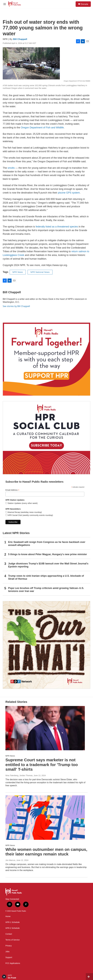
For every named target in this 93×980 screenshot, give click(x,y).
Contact (9, 934)
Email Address (12, 490)
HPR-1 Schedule (13, 922)
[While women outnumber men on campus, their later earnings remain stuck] (45, 818)
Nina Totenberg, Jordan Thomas (19, 775)
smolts (11, 168)
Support (9, 957)
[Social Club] (46, 438)
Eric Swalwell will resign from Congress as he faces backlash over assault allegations (47, 544)
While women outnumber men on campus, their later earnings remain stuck (46, 852)
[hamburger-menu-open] (5, 4)
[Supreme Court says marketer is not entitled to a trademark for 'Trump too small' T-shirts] (45, 728)
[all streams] (89, 977)
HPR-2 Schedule (13, 928)
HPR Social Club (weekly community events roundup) (30, 515)
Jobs (7, 952)
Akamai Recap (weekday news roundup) (24, 512)
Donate (84, 4)
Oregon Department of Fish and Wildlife (42, 128)
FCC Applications (13, 963)
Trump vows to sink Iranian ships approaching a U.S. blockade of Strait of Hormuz (46, 577)
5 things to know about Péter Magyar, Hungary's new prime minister (48, 554)
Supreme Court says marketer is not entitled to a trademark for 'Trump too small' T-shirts (42, 765)
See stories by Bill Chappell (16, 306)
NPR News (18, 272)
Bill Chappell (20, 39)
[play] (4, 977)
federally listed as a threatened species (57, 227)
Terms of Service (13, 940)
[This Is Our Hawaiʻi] (46, 645)
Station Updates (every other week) (22, 503)
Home (8, 916)
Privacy (9, 946)
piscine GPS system (69, 193)
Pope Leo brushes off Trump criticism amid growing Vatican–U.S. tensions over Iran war (46, 590)
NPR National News (40, 272)
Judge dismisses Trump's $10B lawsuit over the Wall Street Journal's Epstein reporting (48, 565)
